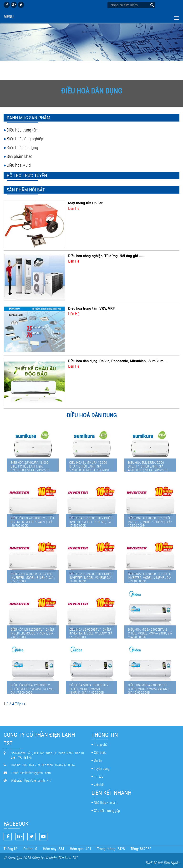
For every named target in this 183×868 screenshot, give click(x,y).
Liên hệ (99, 785)
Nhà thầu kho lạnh (106, 803)
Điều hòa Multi (19, 165)
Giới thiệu (100, 753)
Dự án (98, 761)
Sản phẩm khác (19, 156)
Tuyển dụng (102, 769)
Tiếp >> (20, 704)
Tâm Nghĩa (171, 863)
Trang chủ (101, 745)
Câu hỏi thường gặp (107, 811)
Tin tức (99, 776)
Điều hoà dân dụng (22, 148)
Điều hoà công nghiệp (25, 139)
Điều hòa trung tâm (23, 130)
